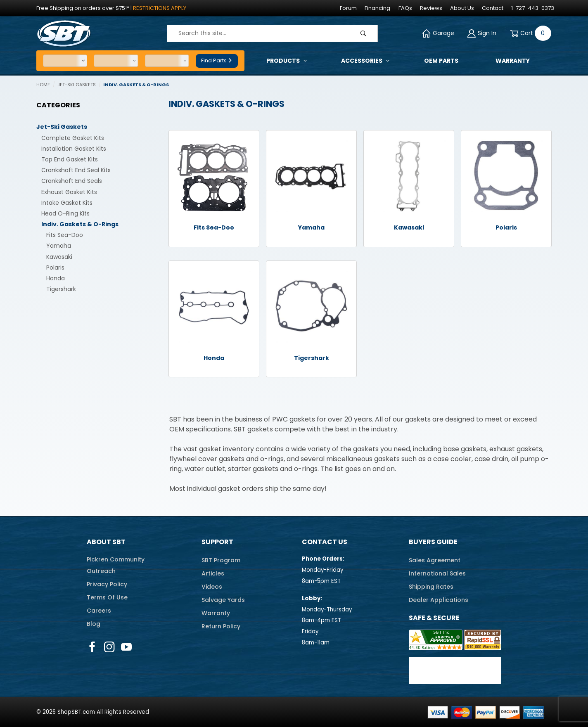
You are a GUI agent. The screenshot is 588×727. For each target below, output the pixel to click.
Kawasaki (59, 257)
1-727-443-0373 (533, 8)
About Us (462, 8)
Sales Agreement (435, 560)
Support (217, 542)
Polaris (55, 268)
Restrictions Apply (160, 8)
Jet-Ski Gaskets (62, 127)
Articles (213, 573)
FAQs (405, 8)
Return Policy (221, 626)
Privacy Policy (107, 584)
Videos (212, 587)
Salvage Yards (223, 600)
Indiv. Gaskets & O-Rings (80, 224)
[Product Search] (258, 33)
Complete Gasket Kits (73, 138)
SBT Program (221, 560)
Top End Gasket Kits (70, 159)
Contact (493, 8)
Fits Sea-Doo (65, 235)
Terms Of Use (107, 597)
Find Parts (217, 60)
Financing (377, 8)
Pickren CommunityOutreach (116, 565)
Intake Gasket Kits (67, 203)
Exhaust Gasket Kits (69, 192)
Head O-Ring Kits (65, 213)
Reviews (431, 8)
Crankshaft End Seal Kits (76, 170)
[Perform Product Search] (363, 33)
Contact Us (325, 542)
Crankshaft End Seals (72, 181)
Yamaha (59, 246)
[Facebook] (92, 647)
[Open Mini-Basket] (529, 33)
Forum (348, 8)
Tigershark (61, 289)
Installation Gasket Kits (74, 149)
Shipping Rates (431, 587)
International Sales (437, 573)
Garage (438, 33)
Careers (99, 611)
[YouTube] (127, 647)
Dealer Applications (439, 600)
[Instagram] (109, 647)
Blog (94, 624)
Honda (56, 278)
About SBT (106, 542)
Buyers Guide (433, 542)
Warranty (216, 613)
